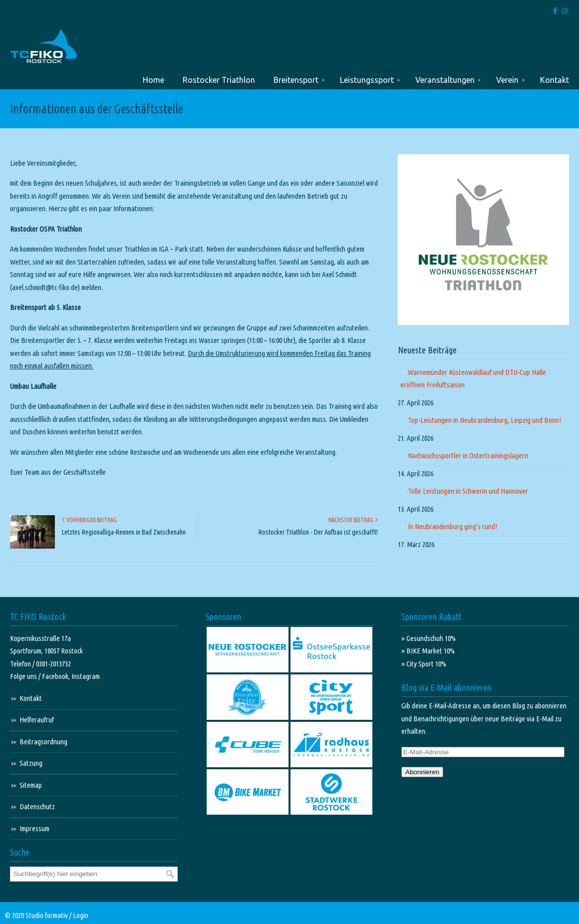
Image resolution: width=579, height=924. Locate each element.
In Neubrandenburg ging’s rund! (452, 526)
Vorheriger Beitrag (89, 520)
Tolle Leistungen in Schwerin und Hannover (468, 491)
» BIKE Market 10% (428, 651)
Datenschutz (37, 806)
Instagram (86, 676)
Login (81, 915)
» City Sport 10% (424, 664)
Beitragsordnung (43, 742)
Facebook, (57, 676)
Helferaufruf (37, 720)
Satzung (31, 763)
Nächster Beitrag (353, 520)
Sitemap (31, 785)
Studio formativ (47, 915)
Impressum (34, 828)
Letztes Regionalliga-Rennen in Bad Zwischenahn (124, 532)
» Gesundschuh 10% (429, 638)
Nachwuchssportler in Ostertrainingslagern (468, 456)
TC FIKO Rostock (44, 47)
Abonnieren (422, 772)
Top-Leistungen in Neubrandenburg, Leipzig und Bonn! (484, 420)
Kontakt (31, 698)
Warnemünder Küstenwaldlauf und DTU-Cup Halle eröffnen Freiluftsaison (473, 379)
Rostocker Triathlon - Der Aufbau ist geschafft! (318, 532)
